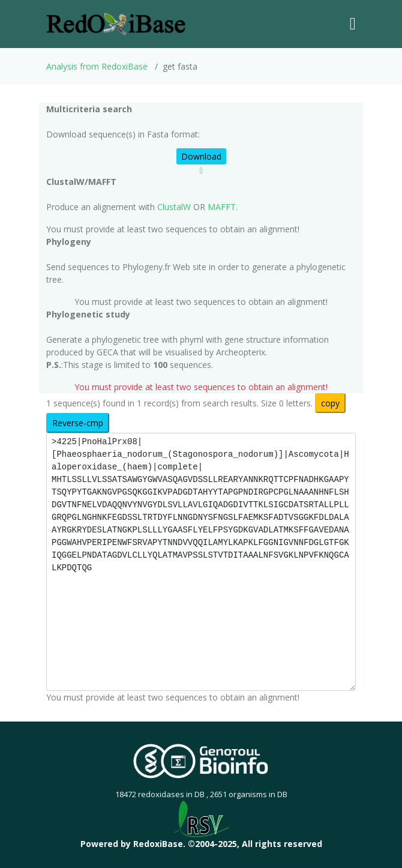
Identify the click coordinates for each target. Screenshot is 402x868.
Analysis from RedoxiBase (97, 66)
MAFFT (222, 207)
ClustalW (174, 207)
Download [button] (201, 156)
